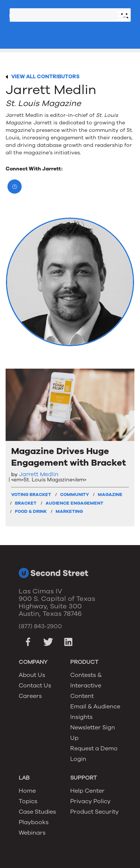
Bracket (26, 503)
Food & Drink (31, 511)
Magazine (110, 495)
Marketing (69, 511)
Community (74, 495)
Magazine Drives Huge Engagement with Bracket (69, 457)
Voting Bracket (31, 495)
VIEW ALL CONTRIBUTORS (45, 77)
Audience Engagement (74, 503)
